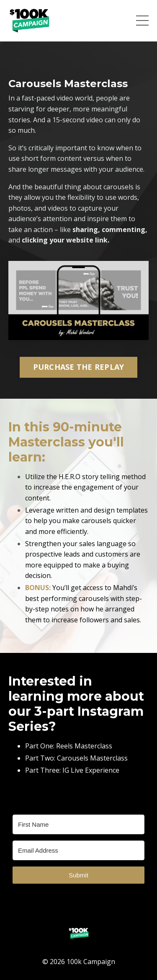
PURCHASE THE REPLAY (79, 367)
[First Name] (78, 824)
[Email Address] (78, 850)
